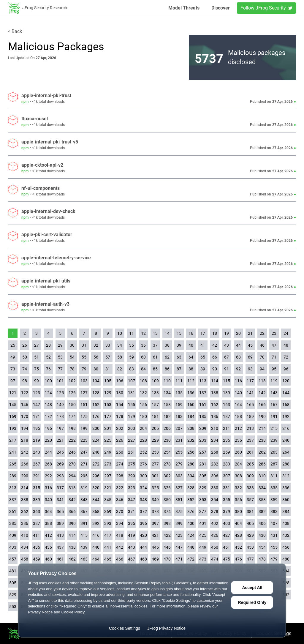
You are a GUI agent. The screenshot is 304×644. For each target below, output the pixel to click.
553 (13, 607)
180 (143, 416)
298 (120, 476)
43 (227, 345)
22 (262, 333)
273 (108, 464)
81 (108, 369)
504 (286, 571)
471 (179, 559)
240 (286, 440)
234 (215, 440)
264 (286, 452)
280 (191, 464)
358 (262, 500)
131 (132, 393)
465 (108, 559)
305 (203, 476)
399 (179, 523)
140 (238, 393)
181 (155, 416)
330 (215, 488)
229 (155, 440)
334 (262, 488)
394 (120, 523)
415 (84, 535)
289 (13, 476)
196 (48, 428)
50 (25, 357)
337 (13, 500)
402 (215, 523)
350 (167, 500)
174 (72, 416)
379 (227, 512)
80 (96, 369)
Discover (221, 8)
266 (25, 464)
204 (143, 428)
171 (37, 416)
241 (13, 452)
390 (72, 523)
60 (143, 357)
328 (191, 488)
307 (227, 476)
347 (132, 500)
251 (132, 452)
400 (191, 523)
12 (143, 333)
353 (203, 500)
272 (96, 464)
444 (143, 547)
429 (250, 535)
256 (191, 452)
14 (167, 333)
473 (203, 559)
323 (132, 488)
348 (143, 500)
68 (238, 357)
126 (72, 393)
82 (120, 369)
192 (286, 416)
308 (238, 476)
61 (155, 357)
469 (155, 559)
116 (238, 381)
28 (48, 345)
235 (227, 440)
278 (167, 464)
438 (72, 547)
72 (286, 357)
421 (155, 535)
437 (60, 547)
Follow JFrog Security (266, 8)
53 (60, 357)
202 (120, 428)
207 (179, 428)
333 (250, 488)
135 (179, 393)
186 (215, 416)
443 (132, 547)
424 (191, 535)
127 (84, 393)
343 (84, 500)
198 (72, 428)
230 (167, 440)
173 (60, 416)
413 (60, 535)
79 (84, 369)
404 (238, 523)
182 (167, 416)
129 (108, 393)
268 (48, 464)
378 (215, 512)
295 (84, 476)
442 (120, 547)
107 (132, 381)
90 (215, 369)
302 (167, 476)
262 (262, 452)
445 (155, 547)
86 (167, 369)
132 (143, 393)
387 (37, 523)
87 (179, 369)
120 (286, 381)
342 (72, 500)
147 (37, 405)
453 (250, 547)
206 (167, 428)
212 (238, 428)
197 (60, 428)
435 (37, 547)
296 (96, 476)
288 (286, 464)
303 (179, 476)
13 (155, 333)
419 (132, 535)
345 (108, 500)
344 (96, 500)
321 (108, 488)
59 (132, 357)
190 (262, 416)
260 (238, 452)
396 (143, 523)
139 (227, 393)
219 (37, 440)
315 (37, 488)
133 (155, 393)
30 (72, 345)
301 (155, 476)
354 (215, 500)
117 (250, 381)
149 (60, 405)
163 (227, 405)
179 (132, 416)
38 (167, 345)
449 (203, 547)
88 (191, 369)
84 (143, 369)
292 (48, 476)
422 (167, 535)
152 (96, 405)
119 (274, 381)
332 (238, 488)
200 (96, 428)
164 (238, 405)
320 (96, 488)
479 (274, 559)
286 (262, 464)
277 (155, 464)
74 (25, 369)
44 (238, 345)
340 (48, 500)
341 (60, 500)
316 (48, 488)
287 (274, 464)
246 (72, 452)
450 (215, 547)
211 (227, 428)
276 (143, 464)
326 (167, 488)
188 (238, 416)
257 (203, 452)
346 (120, 500)
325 (155, 488)
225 (108, 440)
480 (286, 559)
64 (191, 357)
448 (191, 547)
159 (179, 405)
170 (25, 416)
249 (108, 452)
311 (274, 476)
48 (286, 345)
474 (215, 559)
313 (13, 488)
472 (191, 559)
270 (72, 464)
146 (25, 405)
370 (120, 512)
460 (48, 559)
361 (13, 512)
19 (227, 333)
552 (286, 595)
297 (108, 476)
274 (120, 464)
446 (167, 547)
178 (120, 416)
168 (286, 405)
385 (13, 523)
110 (167, 381)
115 (227, 381)
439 (84, 547)
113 (203, 381)
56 (96, 357)
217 (13, 440)
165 (250, 405)
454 (262, 547)
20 (238, 333)
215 (274, 428)
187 (227, 416)
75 (37, 369)
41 (203, 345)
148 (48, 405)
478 (262, 559)
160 (191, 405)
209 (203, 428)
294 (72, 476)
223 (84, 440)
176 (96, 416)
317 (60, 488)
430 (262, 535)
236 (238, 440)
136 (191, 393)
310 (262, 476)
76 (48, 369)
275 (132, 464)
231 (179, 440)
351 (179, 500)
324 (143, 488)
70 (262, 357)
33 (108, 345)
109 (155, 381)
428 (238, 535)
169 (13, 416)
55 (84, 357)
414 (72, 535)
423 (179, 535)
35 (132, 345)
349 (155, 500)
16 (191, 333)
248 (96, 452)
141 (250, 393)
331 (227, 488)
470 (167, 559)
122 (25, 393)
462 (72, 559)
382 (262, 512)
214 (262, 428)
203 (132, 428)
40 (191, 345)
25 (13, 345)
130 (120, 393)
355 (227, 500)
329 (203, 488)
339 (37, 500)
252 (143, 452)
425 (203, 535)
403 (227, 523)
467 (132, 559)
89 (203, 369)
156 (143, 405)
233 (203, 440)
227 (132, 440)
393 (108, 523)
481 (13, 571)
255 (179, 452)
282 (215, 464)
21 (250, 333)
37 (155, 345)
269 (60, 464)
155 (132, 405)
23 (274, 333)
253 (155, 452)
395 (132, 523)
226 (120, 440)
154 (120, 405)
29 (60, 345)
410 (25, 535)
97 (13, 381)
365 (60, 512)
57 (108, 357)
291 (37, 476)
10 (120, 333)
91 (227, 369)
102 (72, 381)
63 (179, 357)
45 (250, 345)
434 (25, 547)
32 (96, 345)
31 (84, 345)
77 (60, 369)
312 (286, 476)
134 (167, 393)
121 (13, 393)
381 (250, 512)
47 (274, 345)
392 (96, 523)
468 (143, 559)
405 (250, 523)
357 (250, 500)
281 (203, 464)
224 (96, 440)
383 (274, 512)
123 (37, 393)
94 (262, 369)
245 (60, 452)
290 (25, 476)
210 (215, 428)
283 (227, 464)
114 (215, 381)
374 (167, 512)
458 (25, 559)
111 (179, 381)
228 (143, 440)
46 (262, 345)
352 (191, 500)
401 (203, 523)
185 (203, 416)
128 (96, 393)
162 (215, 405)
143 (274, 393)
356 (238, 500)
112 (191, 381)
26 (25, 345)
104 (96, 381)
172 (48, 416)
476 (238, 559)
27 (37, 345)
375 (179, 512)
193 (13, 428)
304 (191, 476)
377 (203, 512)
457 (13, 559)
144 (286, 393)
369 (108, 512)
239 (274, 440)
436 (48, 547)
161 (203, 405)
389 (60, 523)
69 (250, 357)
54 (72, 357)
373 (155, 512)
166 (262, 405)
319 (84, 488)
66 (215, 357)
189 (250, 416)
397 (155, 523)
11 (132, 333)
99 (37, 381)
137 (203, 393)
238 (262, 440)
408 (286, 523)
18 (215, 333)
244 (48, 452)
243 (37, 452)
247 (84, 452)
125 (60, 393)
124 (48, 393)
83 (132, 369)
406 (262, 523)
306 (215, 476)
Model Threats (185, 8)
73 (13, 369)
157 (155, 405)
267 (37, 464)
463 (84, 559)
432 (286, 535)
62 (167, 357)
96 (286, 369)
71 (274, 357)
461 (60, 559)
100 (48, 381)
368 (96, 512)
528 (286, 583)
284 (238, 464)
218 (25, 440)
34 (120, 345)
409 (13, 535)
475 (227, 559)
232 (191, 440)
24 (286, 333)
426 (215, 535)
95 (274, 369)
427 (227, 535)
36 (143, 345)
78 (72, 369)
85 (155, 369)
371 (132, 512)
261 (250, 452)
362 (25, 512)
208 (191, 428)
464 (96, 559)
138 (215, 393)
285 (250, 464)
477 (250, 559)
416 (96, 535)
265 (13, 464)
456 (286, 547)
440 (96, 547)
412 (48, 535)
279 (179, 464)
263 (274, 452)
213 (250, 428)
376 (191, 512)
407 (274, 523)
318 (72, 488)
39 (179, 345)
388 (48, 523)
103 (84, 381)
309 (250, 476)
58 (120, 357)
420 (143, 535)
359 (274, 500)
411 (37, 535)
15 (179, 333)
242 (25, 452)
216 (286, 428)
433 (13, 547)
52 (48, 357)
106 (120, 381)
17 (203, 333)
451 (227, 547)
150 (72, 405)
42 (215, 345)
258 (215, 452)
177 (108, 416)
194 (25, 428)
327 (179, 488)
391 (84, 523)
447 (179, 547)
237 (250, 440)
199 (84, 428)
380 (238, 512)
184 (191, 416)
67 (227, 357)
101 (60, 381)
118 (262, 381)
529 (13, 595)
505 (13, 583)
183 (179, 416)
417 (108, 535)
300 (143, 476)
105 (108, 381)
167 (274, 405)
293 (60, 476)
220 (48, 440)
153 (108, 405)
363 (37, 512)
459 (37, 559)
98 (25, 381)
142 (262, 393)
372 (143, 512)
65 (203, 357)
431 (274, 535)
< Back (15, 31)
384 (286, 512)
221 (60, 440)
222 (72, 440)
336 (286, 488)
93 (250, 369)
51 (37, 357)
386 (25, 523)
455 (274, 547)
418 (120, 535)
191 (274, 416)
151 (84, 405)
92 (238, 369)
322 (120, 488)
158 (167, 405)
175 (84, 416)
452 (238, 547)
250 (120, 452)
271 (84, 464)
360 (286, 500)
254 (167, 452)
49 (13, 357)
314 (25, 488)
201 (108, 428)
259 (227, 452)
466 (120, 559)
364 (48, 512)
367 (84, 512)
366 (72, 512)
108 (143, 381)
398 (167, 523)
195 (37, 428)
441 (108, 547)
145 (13, 405)
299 (132, 476)
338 (25, 500)
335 (274, 488)
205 (155, 428)
